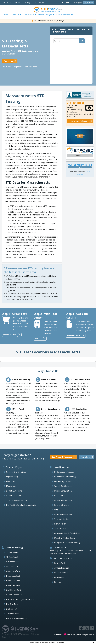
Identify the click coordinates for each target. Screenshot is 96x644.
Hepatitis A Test (13, 576)
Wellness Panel (13, 562)
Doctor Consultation (63, 491)
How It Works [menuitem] (29, 15)
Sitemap (58, 582)
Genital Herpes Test (15, 595)
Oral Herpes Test (14, 590)
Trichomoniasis (13, 614)
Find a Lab (11, 481)
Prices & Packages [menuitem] (45, 15)
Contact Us (59, 577)
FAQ (56, 510)
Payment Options (62, 505)
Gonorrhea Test (13, 571)
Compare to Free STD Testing (67, 543)
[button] (80, 136)
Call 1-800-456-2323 (72, 553)
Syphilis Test (12, 609)
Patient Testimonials (63, 500)
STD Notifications (14, 495)
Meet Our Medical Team (64, 538)
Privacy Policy (60, 524)
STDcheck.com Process (64, 472)
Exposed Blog (12, 477)
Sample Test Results (63, 486)
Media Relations (61, 573)
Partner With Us (61, 563)
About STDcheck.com (63, 514)
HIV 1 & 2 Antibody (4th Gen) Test (20, 599)
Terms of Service (61, 519)
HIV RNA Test (12, 604)
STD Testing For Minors (16, 500)
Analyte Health (88, 634)
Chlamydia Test (13, 567)
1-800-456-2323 (71, 2)
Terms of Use (60, 528)
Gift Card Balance (62, 495)
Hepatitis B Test (13, 581)
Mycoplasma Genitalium (16, 618)
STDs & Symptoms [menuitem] (63, 15)
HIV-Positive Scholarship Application (22, 505)
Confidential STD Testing (65, 477)
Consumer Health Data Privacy (67, 533)
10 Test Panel (12, 557)
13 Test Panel (12, 552)
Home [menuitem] (6, 15)
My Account (11, 486)
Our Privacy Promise (63, 481)
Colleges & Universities (16, 472)
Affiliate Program (62, 568)
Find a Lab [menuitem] (15, 15)
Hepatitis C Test (13, 585)
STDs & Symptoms (14, 491)
